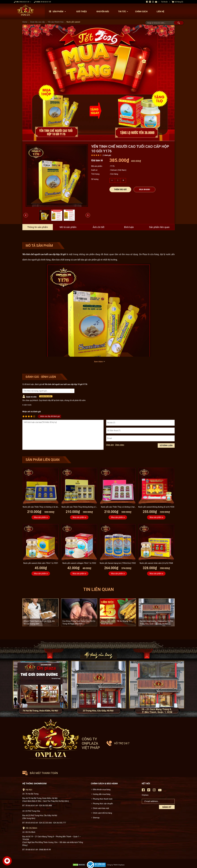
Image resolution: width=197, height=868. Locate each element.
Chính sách (141, 12)
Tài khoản (164, 2)
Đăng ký (167, 797)
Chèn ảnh (110, 445)
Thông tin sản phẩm (38, 227)
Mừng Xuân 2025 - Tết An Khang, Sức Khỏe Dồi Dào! (117, 622)
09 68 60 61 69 (46, 2)
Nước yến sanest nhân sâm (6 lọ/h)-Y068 (156, 563)
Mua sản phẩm (40, 517)
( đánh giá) (107, 155)
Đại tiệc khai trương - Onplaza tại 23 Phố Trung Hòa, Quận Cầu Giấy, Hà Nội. (157, 622)
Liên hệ (160, 12)
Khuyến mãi (103, 12)
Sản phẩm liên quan (159, 227)
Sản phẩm (58, 12)
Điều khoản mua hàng (102, 779)
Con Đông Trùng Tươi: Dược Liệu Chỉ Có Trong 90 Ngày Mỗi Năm (79, 622)
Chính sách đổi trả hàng (102, 803)
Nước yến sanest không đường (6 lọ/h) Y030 (156, 507)
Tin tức (124, 12)
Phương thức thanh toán (103, 789)
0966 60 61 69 (24, 2)
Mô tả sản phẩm (68, 227)
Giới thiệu (82, 12)
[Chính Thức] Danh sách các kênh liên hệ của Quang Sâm (39, 622)
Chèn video (120, 445)
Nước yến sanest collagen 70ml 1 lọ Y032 (79, 563)
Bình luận (129, 227)
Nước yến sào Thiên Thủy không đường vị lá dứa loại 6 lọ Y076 (79, 507)
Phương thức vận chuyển (103, 793)
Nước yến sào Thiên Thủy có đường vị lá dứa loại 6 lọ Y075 (41, 507)
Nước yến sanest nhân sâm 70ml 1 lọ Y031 (41, 563)
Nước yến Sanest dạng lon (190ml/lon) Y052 (118, 563)
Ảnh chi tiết (98, 227)
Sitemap (96, 807)
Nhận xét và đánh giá (32, 412)
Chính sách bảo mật (101, 798)
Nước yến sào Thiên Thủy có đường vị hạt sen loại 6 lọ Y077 (118, 507)
